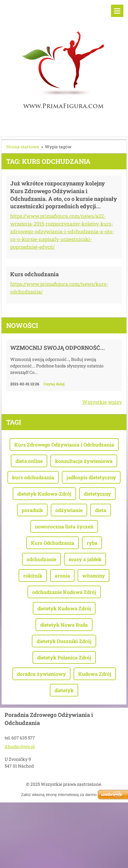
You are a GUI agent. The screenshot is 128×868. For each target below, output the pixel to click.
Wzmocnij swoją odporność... (58, 348)
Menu (117, 11)
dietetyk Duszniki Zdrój (64, 641)
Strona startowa (23, 147)
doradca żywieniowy (41, 674)
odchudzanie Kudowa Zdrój (64, 592)
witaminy (94, 576)
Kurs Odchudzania (53, 543)
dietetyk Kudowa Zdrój (64, 608)
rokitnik (33, 576)
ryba (92, 543)
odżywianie (69, 510)
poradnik (32, 510)
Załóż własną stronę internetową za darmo (59, 795)
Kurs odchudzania (34, 274)
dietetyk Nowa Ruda (64, 625)
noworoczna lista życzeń (64, 526)
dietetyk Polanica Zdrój (64, 657)
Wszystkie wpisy (102, 402)
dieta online (29, 461)
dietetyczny (97, 494)
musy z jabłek (85, 559)
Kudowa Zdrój (95, 674)
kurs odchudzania (33, 477)
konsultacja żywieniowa (84, 461)
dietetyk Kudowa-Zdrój (44, 494)
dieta (101, 510)
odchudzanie (41, 559)
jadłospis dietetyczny (91, 477)
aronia (62, 576)
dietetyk (64, 690)
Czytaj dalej (54, 384)
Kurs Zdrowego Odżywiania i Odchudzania (64, 445)
